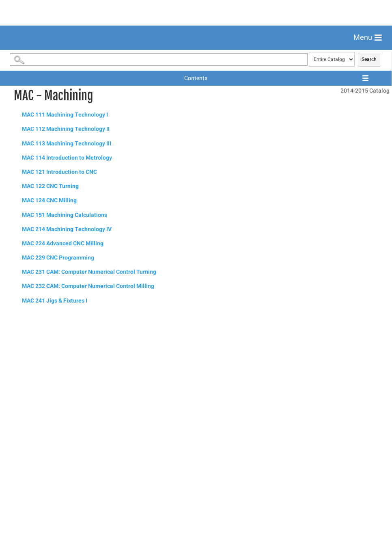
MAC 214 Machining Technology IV (67, 458)
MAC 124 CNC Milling (49, 429)
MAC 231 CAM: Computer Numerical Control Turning (89, 501)
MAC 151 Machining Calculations (65, 444)
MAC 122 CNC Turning (50, 415)
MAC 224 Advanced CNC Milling (63, 472)
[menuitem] (196, 58)
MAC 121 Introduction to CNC (59, 401)
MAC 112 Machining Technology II (66, 358)
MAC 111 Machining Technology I (65, 343)
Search (369, 288)
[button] (368, 38)
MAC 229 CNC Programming (58, 486)
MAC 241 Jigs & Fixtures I (55, 529)
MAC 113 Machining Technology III (67, 372)
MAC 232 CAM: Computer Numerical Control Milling (88, 515)
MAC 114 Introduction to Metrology (67, 386)
